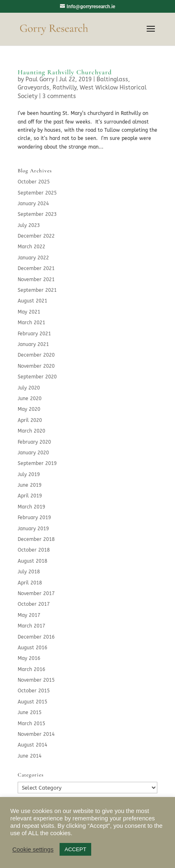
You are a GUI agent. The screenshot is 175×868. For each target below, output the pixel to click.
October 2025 (34, 182)
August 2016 (32, 648)
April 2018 (30, 583)
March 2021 (31, 323)
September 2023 (37, 214)
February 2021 (34, 334)
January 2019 (33, 529)
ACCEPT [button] (75, 849)
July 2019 (29, 474)
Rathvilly (64, 88)
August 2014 (32, 745)
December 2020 (36, 355)
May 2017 (29, 615)
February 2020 (34, 442)
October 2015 (34, 691)
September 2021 (37, 290)
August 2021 (32, 301)
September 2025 (37, 193)
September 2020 (37, 377)
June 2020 (30, 399)
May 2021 (29, 312)
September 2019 (37, 463)
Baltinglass (112, 79)
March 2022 (31, 247)
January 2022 (33, 258)
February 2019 (34, 518)
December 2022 (36, 236)
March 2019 (31, 507)
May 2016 (29, 658)
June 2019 (30, 485)
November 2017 (36, 593)
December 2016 (36, 637)
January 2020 (33, 453)
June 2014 (30, 756)
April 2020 (30, 420)
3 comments (59, 96)
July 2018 (29, 572)
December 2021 (36, 268)
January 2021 (33, 344)
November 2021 (36, 279)
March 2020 (31, 431)
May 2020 (29, 409)
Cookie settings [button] (33, 850)
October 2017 (34, 604)
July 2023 (29, 225)
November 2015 (36, 680)
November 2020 (36, 366)
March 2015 (31, 724)
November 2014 (36, 734)
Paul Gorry (40, 79)
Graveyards (33, 88)
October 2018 (34, 550)
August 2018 (32, 561)
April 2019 (30, 496)
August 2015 (32, 702)
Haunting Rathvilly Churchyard (65, 72)
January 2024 (33, 204)
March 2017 (31, 626)
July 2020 (29, 388)
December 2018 (36, 539)
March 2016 (31, 669)
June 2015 (30, 712)
